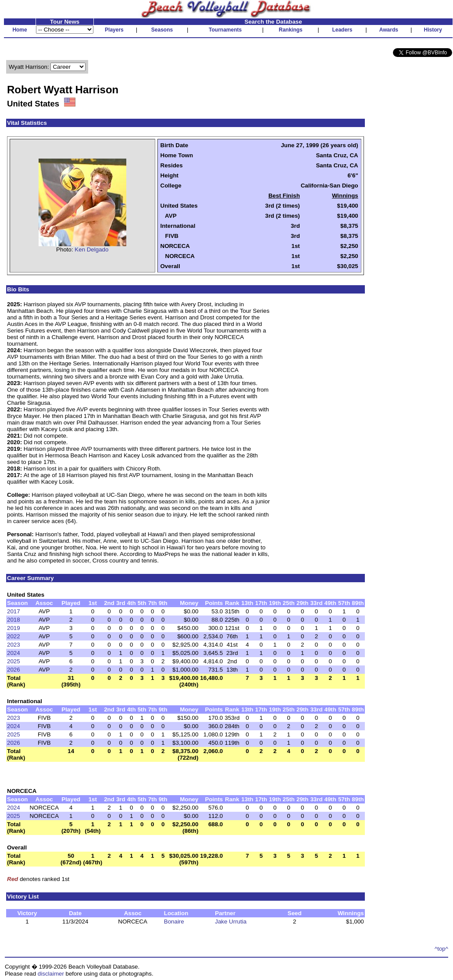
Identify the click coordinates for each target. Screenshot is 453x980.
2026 (14, 670)
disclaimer (51, 974)
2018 (14, 620)
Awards (389, 30)
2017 (14, 611)
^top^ (441, 949)
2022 (14, 636)
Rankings (291, 30)
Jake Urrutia (231, 922)
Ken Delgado (91, 249)
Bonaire (174, 922)
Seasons (162, 30)
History (433, 30)
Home (20, 30)
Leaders (342, 30)
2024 (14, 653)
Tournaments (225, 30)
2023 (14, 645)
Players (114, 30)
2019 (14, 628)
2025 (14, 661)
